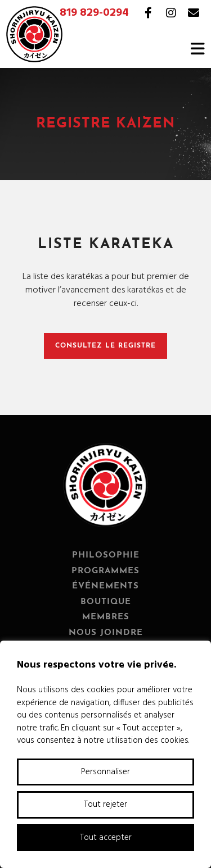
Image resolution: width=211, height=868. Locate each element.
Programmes (105, 571)
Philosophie (106, 556)
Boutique (106, 602)
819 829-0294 (94, 13)
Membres (106, 617)
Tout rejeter (105, 805)
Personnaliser (105, 772)
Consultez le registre (105, 346)
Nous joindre (106, 633)
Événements (105, 586)
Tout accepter (106, 838)
